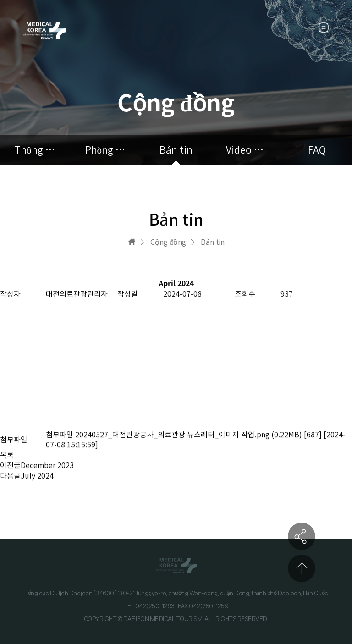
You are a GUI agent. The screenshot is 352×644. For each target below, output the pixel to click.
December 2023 (47, 466)
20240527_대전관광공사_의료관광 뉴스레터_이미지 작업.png (172, 435)
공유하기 (302, 536)
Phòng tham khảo (106, 150)
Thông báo (35, 150)
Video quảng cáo (247, 150)
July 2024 (37, 476)
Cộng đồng (168, 242)
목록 (7, 455)
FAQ (317, 150)
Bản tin (176, 150)
